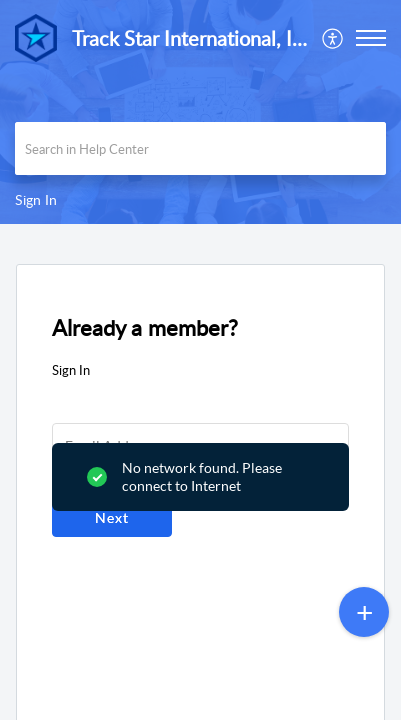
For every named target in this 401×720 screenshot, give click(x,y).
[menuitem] (333, 38)
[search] (200, 148)
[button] (333, 38)
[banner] (200, 112)
